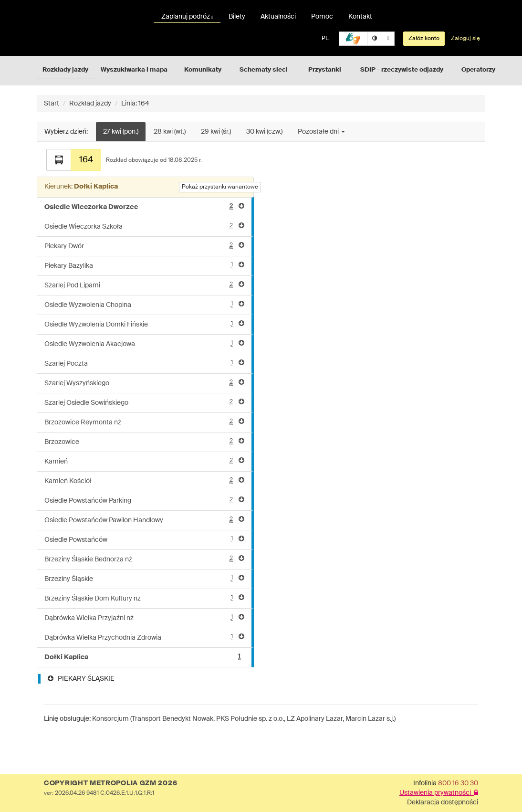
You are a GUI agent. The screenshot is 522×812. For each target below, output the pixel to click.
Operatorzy (478, 70)
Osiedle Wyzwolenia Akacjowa (144, 343)
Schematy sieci (264, 70)
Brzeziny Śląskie (144, 578)
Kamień (144, 461)
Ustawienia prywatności (439, 793)
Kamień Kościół (144, 480)
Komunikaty (203, 70)
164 (86, 160)
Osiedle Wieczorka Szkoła (144, 226)
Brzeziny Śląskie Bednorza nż (144, 559)
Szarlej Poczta (144, 363)
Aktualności (278, 17)
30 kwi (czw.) (264, 132)
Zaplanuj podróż (187, 17)
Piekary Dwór (144, 246)
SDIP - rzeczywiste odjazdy (402, 70)
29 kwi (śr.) (216, 132)
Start (52, 104)
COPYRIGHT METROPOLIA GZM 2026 (110, 783)
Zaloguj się (465, 39)
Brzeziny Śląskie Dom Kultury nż (144, 598)
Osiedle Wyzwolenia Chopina (144, 304)
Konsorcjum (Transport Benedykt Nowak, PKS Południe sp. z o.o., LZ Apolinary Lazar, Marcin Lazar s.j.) (244, 719)
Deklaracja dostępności (443, 802)
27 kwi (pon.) (121, 132)
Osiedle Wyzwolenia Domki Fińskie (144, 324)
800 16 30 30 (458, 783)
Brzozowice (144, 441)
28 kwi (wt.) (170, 132)
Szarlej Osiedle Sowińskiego (144, 402)
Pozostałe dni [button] (321, 132)
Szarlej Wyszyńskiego (144, 383)
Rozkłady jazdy (65, 70)
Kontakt (360, 17)
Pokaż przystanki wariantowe (220, 187)
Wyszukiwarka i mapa (134, 70)
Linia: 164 (135, 104)
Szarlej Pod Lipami (144, 285)
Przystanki (325, 70)
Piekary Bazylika (144, 265)
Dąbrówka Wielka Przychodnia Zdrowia (144, 637)
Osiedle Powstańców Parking (144, 500)
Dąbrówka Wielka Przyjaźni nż (144, 617)
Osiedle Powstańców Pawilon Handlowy (144, 520)
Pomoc (322, 17)
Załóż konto (424, 39)
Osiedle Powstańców (144, 539)
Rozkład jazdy (90, 104)
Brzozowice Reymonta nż (144, 422)
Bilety (237, 17)
